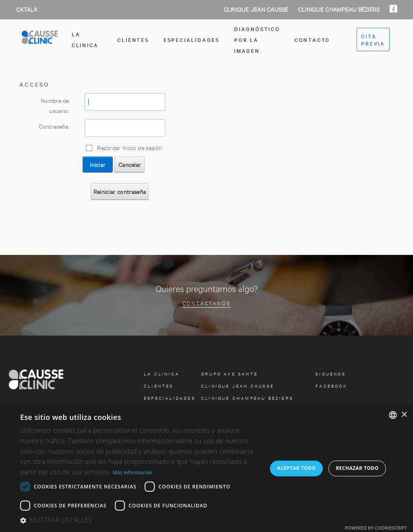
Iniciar (98, 164)
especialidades (192, 40)
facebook (331, 386)
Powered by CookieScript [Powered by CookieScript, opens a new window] (376, 528)
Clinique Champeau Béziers (340, 9)
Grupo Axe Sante (229, 374)
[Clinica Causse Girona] (40, 40)
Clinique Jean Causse (257, 9)
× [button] (404, 415)
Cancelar (130, 164)
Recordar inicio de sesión (130, 147)
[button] (140, 521)
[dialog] (206, 468)
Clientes (133, 40)
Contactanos (207, 303)
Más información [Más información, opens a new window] (132, 473)
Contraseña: (54, 126)
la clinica (85, 39)
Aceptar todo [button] (296, 468)
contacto (312, 40)
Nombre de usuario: (55, 105)
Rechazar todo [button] (357, 468)
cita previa (373, 40)
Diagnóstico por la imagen (257, 40)
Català (27, 9)
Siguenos (331, 374)
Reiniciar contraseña (120, 191)
